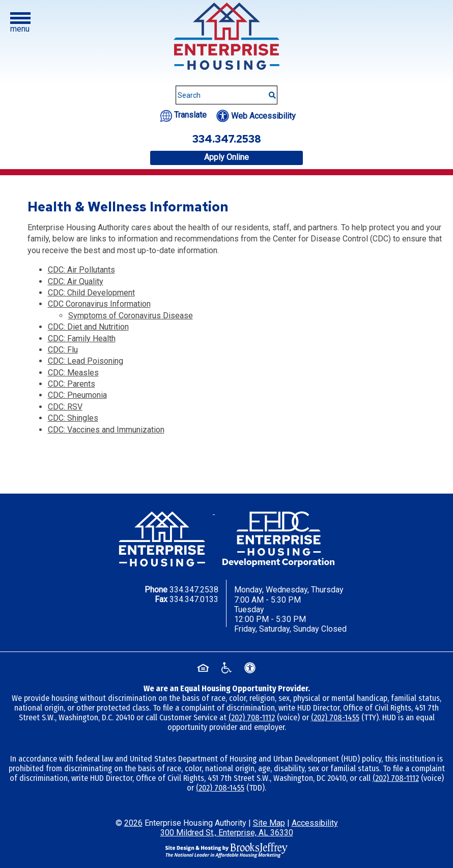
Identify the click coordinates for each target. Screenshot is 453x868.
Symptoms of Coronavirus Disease (131, 316)
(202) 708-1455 (335, 717)
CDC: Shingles (73, 418)
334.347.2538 (194, 590)
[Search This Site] (227, 95)
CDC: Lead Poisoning (86, 361)
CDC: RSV (65, 407)
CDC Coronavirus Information (99, 304)
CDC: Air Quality (76, 281)
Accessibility (315, 823)
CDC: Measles (73, 373)
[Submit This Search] (269, 90)
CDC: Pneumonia (77, 395)
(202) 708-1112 (252, 717)
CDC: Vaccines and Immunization (106, 430)
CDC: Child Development (91, 293)
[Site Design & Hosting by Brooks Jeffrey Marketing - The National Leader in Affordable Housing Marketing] (227, 850)
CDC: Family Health (82, 338)
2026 (133, 823)
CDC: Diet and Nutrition (88, 327)
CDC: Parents (72, 384)
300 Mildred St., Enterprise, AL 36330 (227, 833)
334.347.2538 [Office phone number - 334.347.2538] (227, 139)
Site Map (269, 823)
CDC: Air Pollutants (81, 270)
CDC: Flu (63, 350)
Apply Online (227, 157)
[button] (20, 23)
